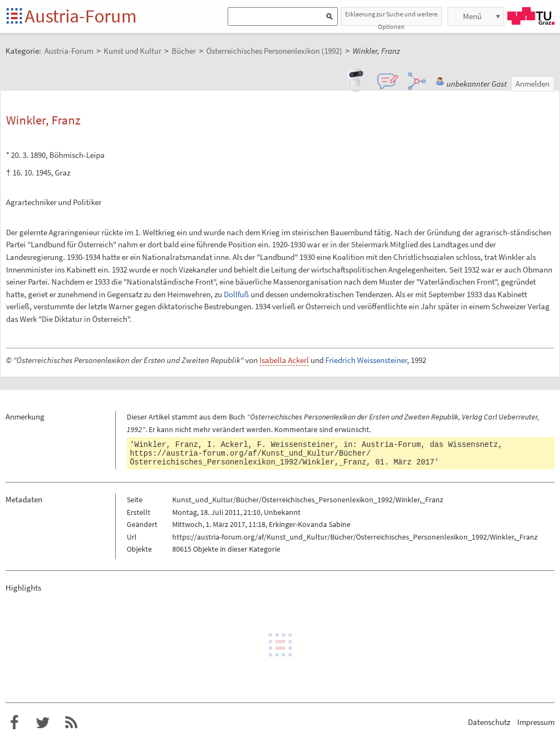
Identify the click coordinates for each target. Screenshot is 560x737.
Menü (472, 16)
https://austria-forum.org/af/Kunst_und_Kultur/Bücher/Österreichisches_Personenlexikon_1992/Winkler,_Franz (250, 458)
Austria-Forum (81, 16)
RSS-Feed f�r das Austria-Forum (71, 723)
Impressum (536, 722)
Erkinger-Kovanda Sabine (310, 524)
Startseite (15, 17)
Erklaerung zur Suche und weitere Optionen (391, 18)
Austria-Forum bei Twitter (43, 723)
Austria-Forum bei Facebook (14, 723)
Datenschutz (489, 722)
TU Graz (531, 16)
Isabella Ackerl (284, 360)
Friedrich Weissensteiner (366, 360)
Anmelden (533, 84)
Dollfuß (236, 294)
